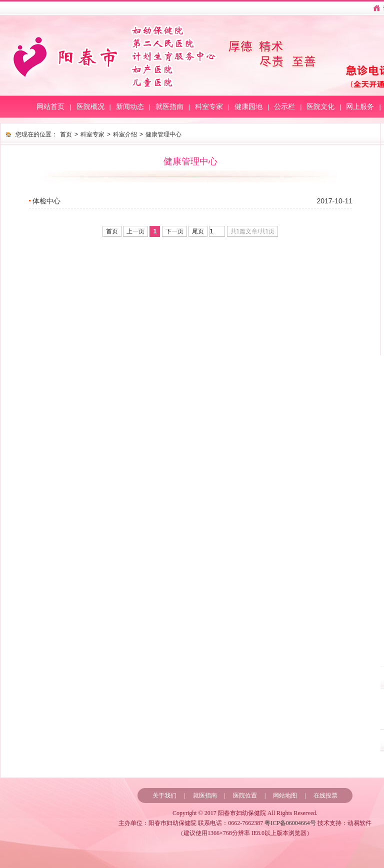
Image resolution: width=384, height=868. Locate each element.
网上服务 (360, 107)
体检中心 (46, 201)
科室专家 (209, 107)
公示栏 (284, 107)
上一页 (135, 231)
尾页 (198, 231)
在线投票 (325, 796)
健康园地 (248, 107)
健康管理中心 (163, 134)
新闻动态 (130, 107)
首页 (66, 134)
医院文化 (320, 107)
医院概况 (90, 107)
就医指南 (169, 107)
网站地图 (285, 796)
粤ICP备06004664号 (290, 823)
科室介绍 (125, 134)
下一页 (174, 231)
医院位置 (245, 796)
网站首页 (50, 107)
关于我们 (164, 796)
